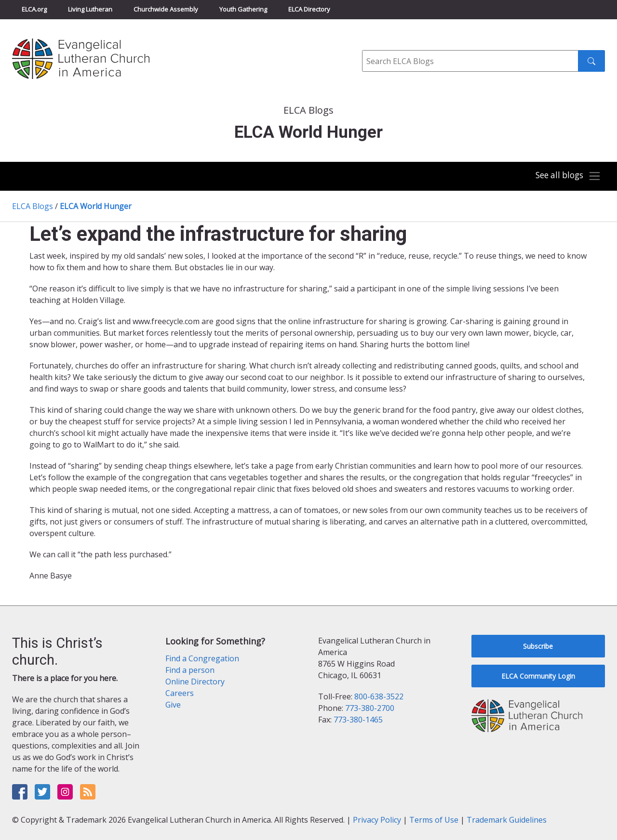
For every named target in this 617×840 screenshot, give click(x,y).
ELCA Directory (309, 9)
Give (173, 705)
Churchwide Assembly (166, 9)
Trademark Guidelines (507, 820)
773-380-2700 (370, 708)
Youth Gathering (243, 9)
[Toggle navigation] (566, 176)
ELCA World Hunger (96, 206)
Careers (180, 693)
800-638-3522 (379, 696)
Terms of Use (434, 820)
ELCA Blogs (33, 206)
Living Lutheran (90, 9)
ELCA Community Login (538, 676)
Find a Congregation (202, 658)
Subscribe (538, 646)
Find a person (190, 670)
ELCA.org (34, 9)
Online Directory (195, 682)
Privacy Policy (377, 820)
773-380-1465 (358, 720)
